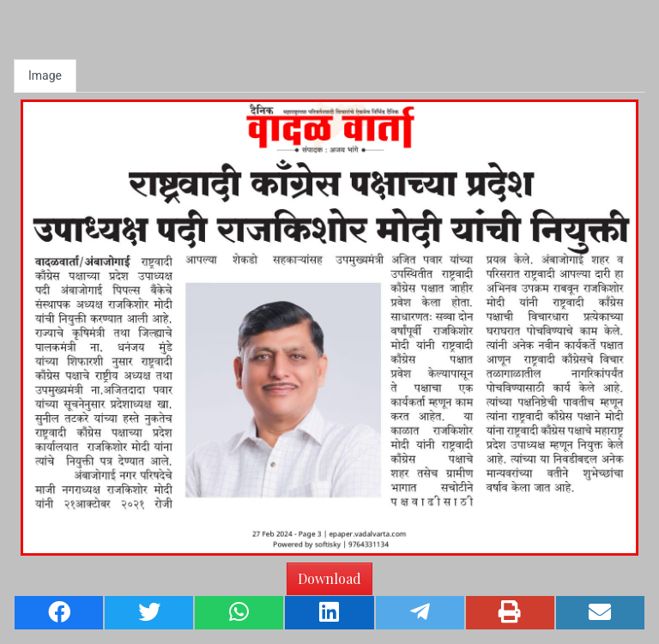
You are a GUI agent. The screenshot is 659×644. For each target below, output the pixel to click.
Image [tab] (45, 75)
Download (329, 578)
